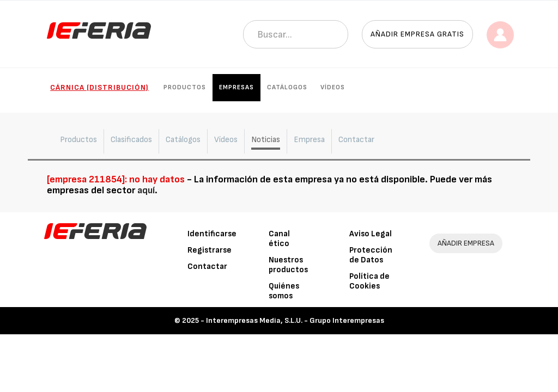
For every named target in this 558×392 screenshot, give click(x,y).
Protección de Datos (371, 255)
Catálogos (287, 87)
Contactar (207, 267)
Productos (185, 87)
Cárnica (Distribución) (99, 87)
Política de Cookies (369, 281)
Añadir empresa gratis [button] (417, 34)
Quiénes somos (284, 291)
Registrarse (210, 250)
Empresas (236, 87)
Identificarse (212, 234)
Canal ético (279, 239)
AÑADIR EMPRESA (466, 243)
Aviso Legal (371, 234)
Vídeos (333, 87)
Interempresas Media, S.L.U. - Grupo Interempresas (295, 320)
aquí (146, 190)
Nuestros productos (288, 265)
